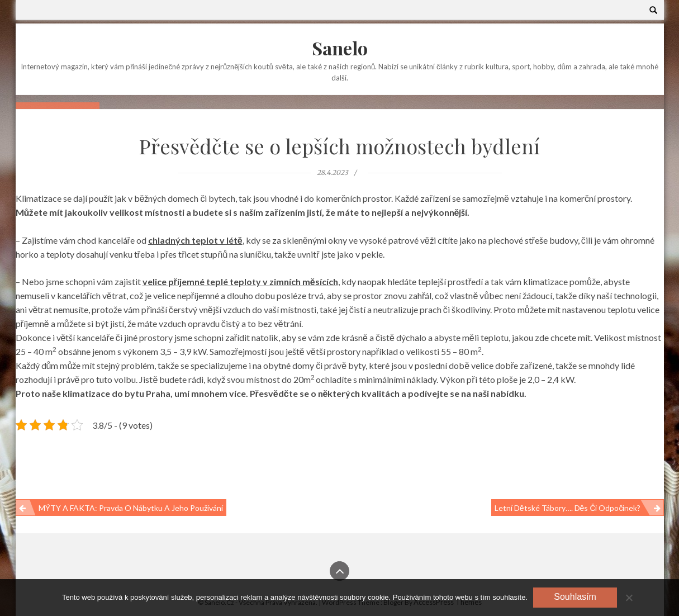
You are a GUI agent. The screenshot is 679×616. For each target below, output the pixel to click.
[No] (629, 598)
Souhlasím (575, 597)
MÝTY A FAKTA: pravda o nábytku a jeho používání (131, 508)
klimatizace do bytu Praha (117, 393)
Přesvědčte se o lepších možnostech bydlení (340, 146)
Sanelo (340, 48)
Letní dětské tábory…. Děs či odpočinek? (568, 508)
